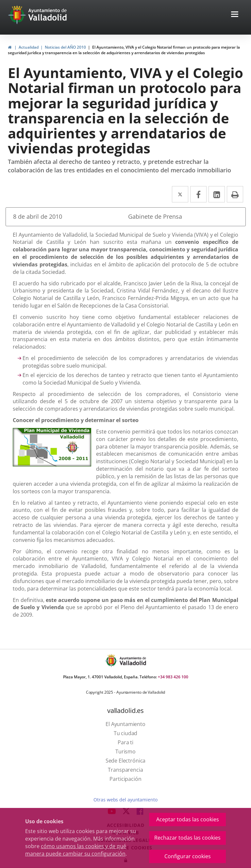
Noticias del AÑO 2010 (65, 47)
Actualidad (29, 47)
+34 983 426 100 (173, 677)
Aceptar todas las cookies (188, 819)
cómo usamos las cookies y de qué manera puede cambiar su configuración (76, 850)
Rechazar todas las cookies (187, 838)
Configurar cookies (188, 856)
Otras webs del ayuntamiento (125, 800)
